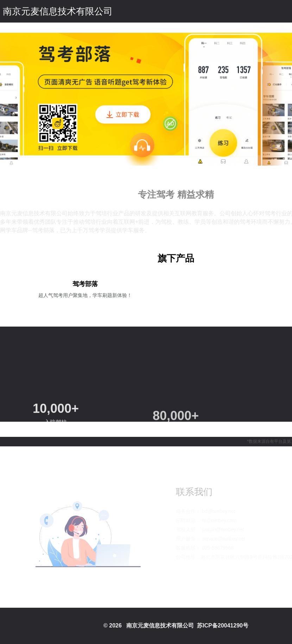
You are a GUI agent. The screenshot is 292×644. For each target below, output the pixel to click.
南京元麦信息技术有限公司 (58, 11)
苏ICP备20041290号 (223, 626)
